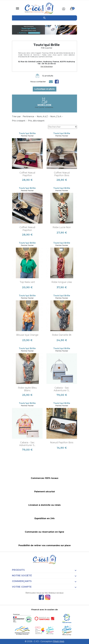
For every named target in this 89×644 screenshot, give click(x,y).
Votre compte (22, 587)
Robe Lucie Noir (62, 227)
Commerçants (22, 581)
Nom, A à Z (42, 116)
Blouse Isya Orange (27, 335)
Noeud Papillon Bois (62, 443)
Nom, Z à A (56, 116)
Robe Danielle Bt (62, 335)
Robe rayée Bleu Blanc (27, 389)
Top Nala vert (27, 282)
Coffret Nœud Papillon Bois (62, 174)
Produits (18, 570)
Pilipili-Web (59, 641)
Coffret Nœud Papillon (27, 174)
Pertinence (28, 116)
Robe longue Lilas (62, 282)
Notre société (22, 576)
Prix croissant (19, 121)
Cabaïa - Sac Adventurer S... (62, 389)
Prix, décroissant (36, 121)
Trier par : (17, 116)
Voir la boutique (47, 67)
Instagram (48, 597)
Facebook (41, 597)
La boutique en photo (45, 89)
